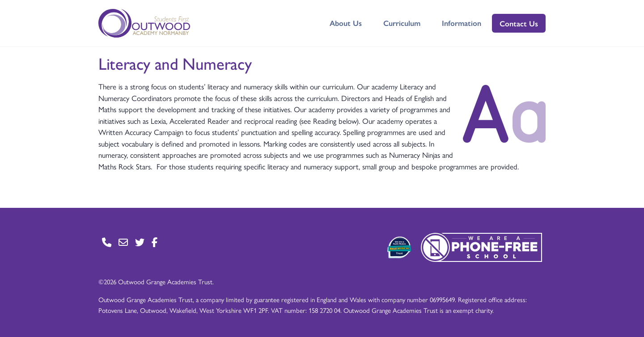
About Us (346, 23)
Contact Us (519, 23)
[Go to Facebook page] (155, 242)
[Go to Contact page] (107, 242)
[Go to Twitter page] (140, 242)
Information (462, 23)
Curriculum (402, 23)
